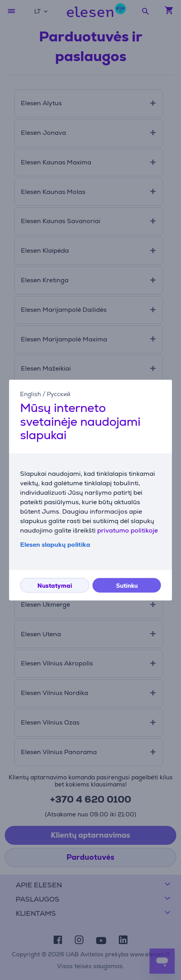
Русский (59, 394)
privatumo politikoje (127, 530)
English (30, 394)
